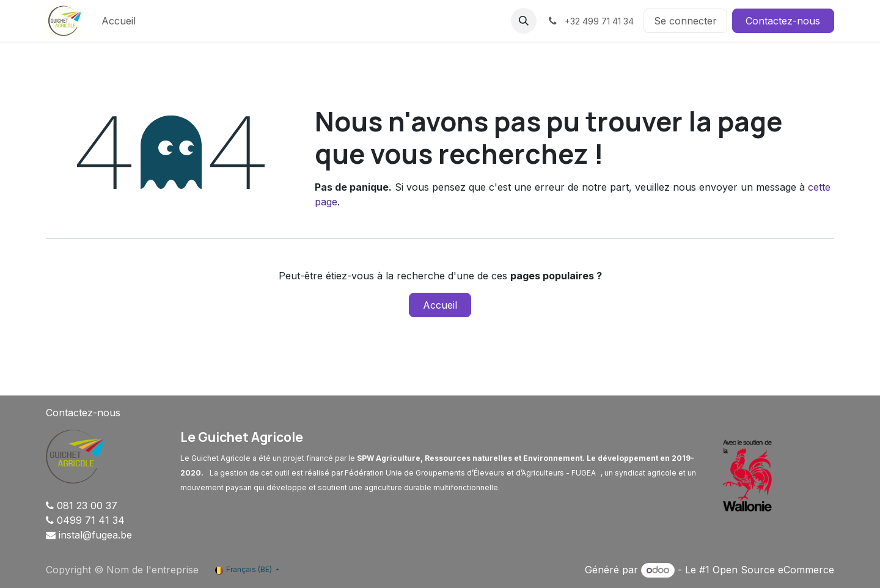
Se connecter (685, 21)
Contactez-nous (783, 21)
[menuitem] (119, 21)
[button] (524, 21)
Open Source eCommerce (773, 570)
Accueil (440, 305)
